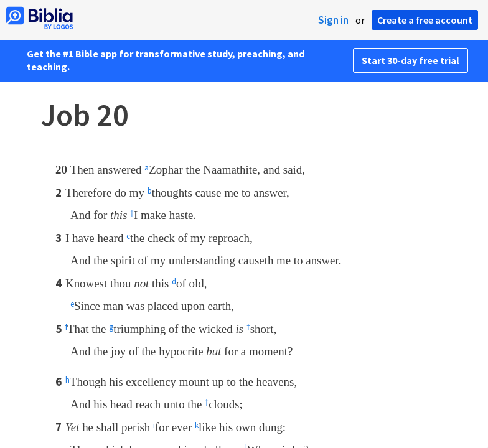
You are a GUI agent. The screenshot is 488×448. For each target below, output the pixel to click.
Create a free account (425, 20)
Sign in (333, 20)
